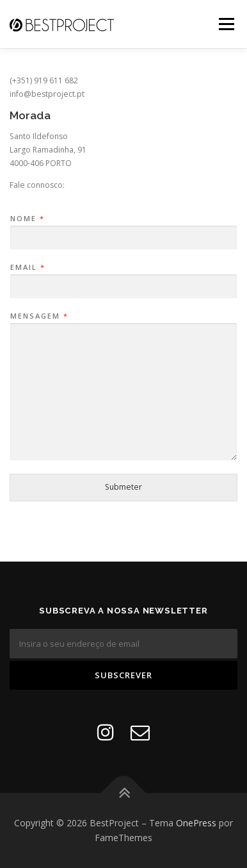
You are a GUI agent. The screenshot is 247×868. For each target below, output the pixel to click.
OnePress (196, 823)
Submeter (124, 487)
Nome (27, 219)
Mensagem (39, 316)
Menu (226, 24)
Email (27, 267)
